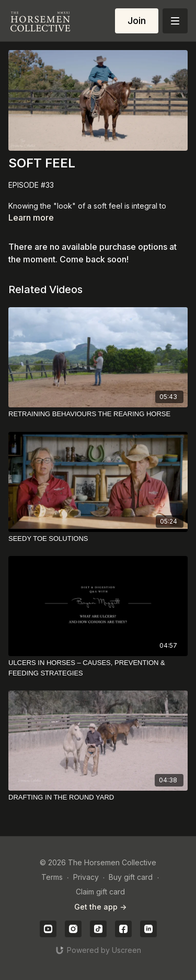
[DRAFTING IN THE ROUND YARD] (98, 797)
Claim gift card (100, 892)
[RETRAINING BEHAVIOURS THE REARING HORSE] (98, 414)
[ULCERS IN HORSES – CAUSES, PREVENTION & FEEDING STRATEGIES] (98, 668)
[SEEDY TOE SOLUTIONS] (98, 539)
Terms (52, 877)
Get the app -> (100, 907)
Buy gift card (131, 877)
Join (137, 21)
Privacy (86, 877)
